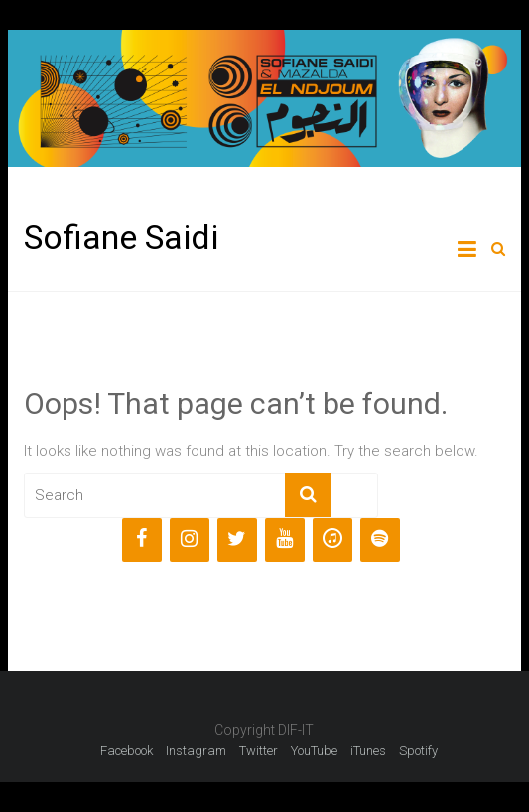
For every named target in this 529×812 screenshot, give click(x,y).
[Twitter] (237, 540)
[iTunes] (332, 540)
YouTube (314, 751)
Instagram (196, 751)
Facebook (127, 751)
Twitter (259, 751)
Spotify (418, 751)
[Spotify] (380, 540)
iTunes (368, 751)
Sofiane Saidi (121, 237)
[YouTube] (285, 540)
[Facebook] (142, 540)
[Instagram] (190, 540)
